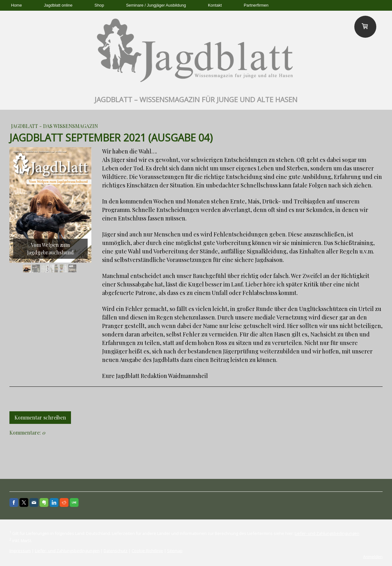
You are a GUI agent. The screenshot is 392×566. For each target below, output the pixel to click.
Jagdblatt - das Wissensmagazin (54, 126)
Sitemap (175, 551)
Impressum (20, 551)
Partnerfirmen (256, 5)
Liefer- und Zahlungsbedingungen (327, 534)
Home (16, 5)
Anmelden (373, 557)
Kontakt (215, 5)
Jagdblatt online (58, 5)
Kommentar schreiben (40, 417)
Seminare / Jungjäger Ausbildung (156, 5)
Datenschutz (116, 551)
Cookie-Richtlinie (147, 551)
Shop (99, 5)
